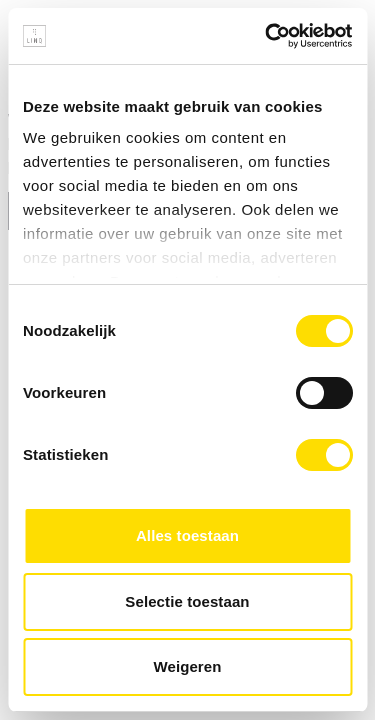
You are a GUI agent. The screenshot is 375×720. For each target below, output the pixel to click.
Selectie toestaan (187, 601)
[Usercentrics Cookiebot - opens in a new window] (267, 36)
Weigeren (187, 666)
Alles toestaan (187, 535)
